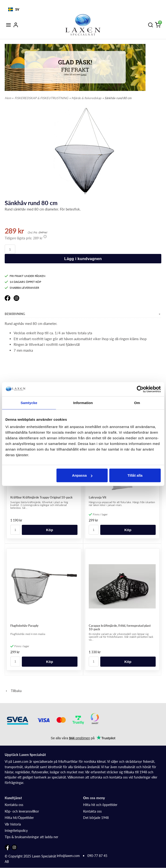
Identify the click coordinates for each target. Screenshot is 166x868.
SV (14, 9)
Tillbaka (13, 691)
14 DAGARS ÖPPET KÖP (23, 282)
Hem (8, 98)
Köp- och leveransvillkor (22, 811)
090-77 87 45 (97, 856)
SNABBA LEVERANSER (22, 288)
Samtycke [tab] (29, 403)
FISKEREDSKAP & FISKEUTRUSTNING (41, 98)
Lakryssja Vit (98, 497)
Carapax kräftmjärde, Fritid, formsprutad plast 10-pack (120, 627)
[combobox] (14, 9)
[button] (45, 237)
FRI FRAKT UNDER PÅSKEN (25, 276)
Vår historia (13, 824)
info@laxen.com (68, 856)
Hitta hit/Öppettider (19, 818)
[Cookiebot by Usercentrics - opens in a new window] (140, 389)
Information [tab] (83, 403)
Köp (50, 530)
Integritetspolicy (16, 831)
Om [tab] (137, 403)
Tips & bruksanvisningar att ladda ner (31, 837)
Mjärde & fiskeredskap (86, 98)
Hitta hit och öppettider (100, 805)
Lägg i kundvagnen (83, 259)
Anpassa (82, 475)
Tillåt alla (135, 475)
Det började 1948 (96, 818)
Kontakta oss (14, 805)
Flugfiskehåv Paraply (24, 626)
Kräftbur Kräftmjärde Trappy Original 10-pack (41, 497)
